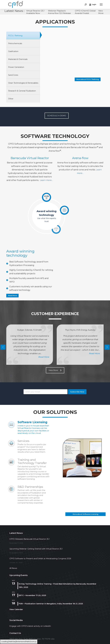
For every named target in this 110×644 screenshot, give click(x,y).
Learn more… (46, 180)
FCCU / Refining (15, 36)
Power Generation (16, 67)
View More (101, 12)
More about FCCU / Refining (88, 79)
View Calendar (16, 609)
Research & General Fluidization (22, 91)
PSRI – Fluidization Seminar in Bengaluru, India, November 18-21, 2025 (51, 604)
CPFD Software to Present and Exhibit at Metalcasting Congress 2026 (40, 559)
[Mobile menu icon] (101, 5)
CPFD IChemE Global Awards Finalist (85, 12)
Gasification (13, 51)
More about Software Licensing (85, 514)
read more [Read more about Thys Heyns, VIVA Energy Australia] (94, 353)
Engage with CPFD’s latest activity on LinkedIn (30, 626)
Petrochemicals (15, 43)
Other (11, 99)
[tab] (23, 36)
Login (93, 5)
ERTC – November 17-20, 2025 (32, 595)
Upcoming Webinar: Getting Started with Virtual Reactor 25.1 (36, 549)
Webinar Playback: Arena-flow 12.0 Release (59, 12)
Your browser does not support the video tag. (72, 55)
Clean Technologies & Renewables (23, 83)
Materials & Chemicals (18, 59)
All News (13, 568)
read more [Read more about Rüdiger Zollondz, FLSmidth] (44, 357)
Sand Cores (13, 75)
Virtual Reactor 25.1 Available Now (35, 12)
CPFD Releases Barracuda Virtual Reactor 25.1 (29, 539)
